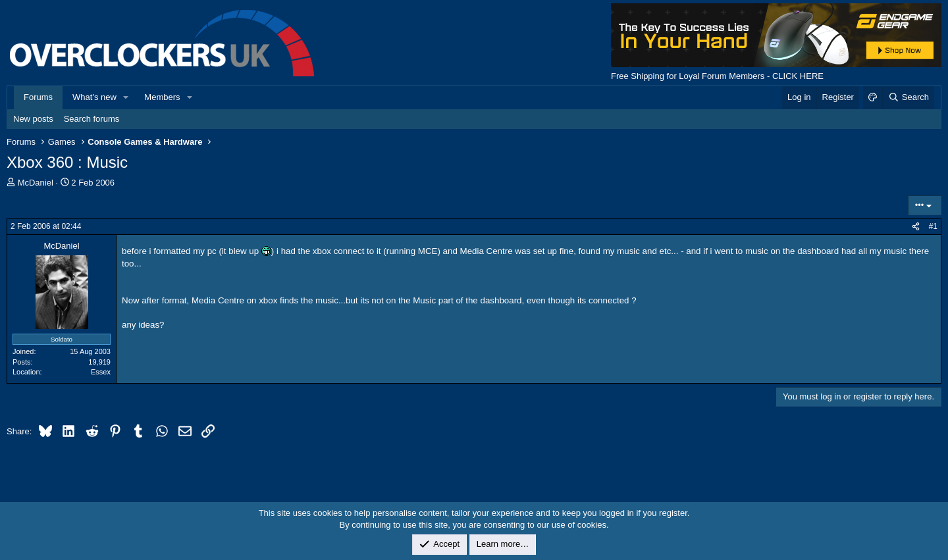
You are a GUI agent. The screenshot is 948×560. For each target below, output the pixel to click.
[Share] (916, 227)
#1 (933, 226)
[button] (126, 97)
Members (162, 97)
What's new (94, 97)
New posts (33, 119)
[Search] (908, 97)
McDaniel (36, 183)
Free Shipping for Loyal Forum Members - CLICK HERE (717, 76)
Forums (38, 97)
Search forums (92, 119)
